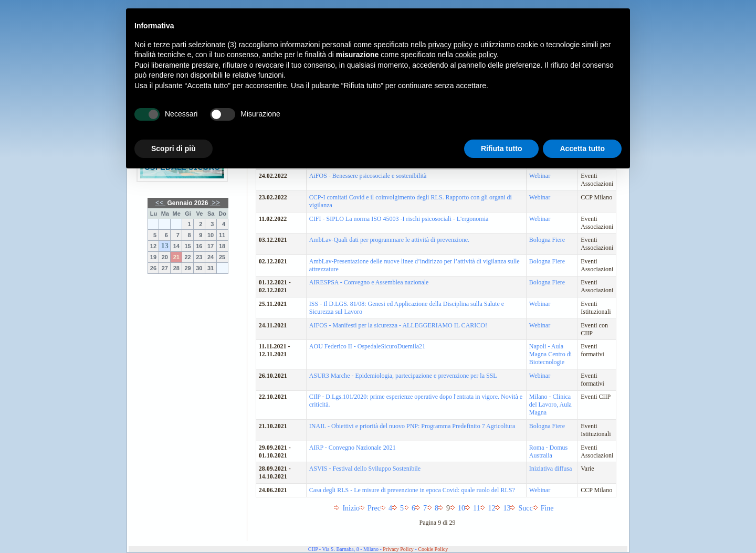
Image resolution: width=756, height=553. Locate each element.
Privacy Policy (398, 549)
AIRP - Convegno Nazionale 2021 (353, 448)
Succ (525, 508)
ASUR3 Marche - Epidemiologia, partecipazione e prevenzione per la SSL (403, 376)
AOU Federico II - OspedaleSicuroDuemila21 (367, 346)
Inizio (351, 508)
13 (165, 246)
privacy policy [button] (450, 45)
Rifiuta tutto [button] (502, 148)
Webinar (540, 197)
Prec (374, 508)
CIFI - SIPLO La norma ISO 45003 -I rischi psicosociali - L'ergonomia (399, 219)
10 (461, 508)
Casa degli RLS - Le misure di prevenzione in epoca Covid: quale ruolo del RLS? (412, 490)
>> (215, 203)
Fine (547, 508)
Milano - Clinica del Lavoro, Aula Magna (550, 405)
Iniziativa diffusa (550, 469)
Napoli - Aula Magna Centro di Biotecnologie (550, 354)
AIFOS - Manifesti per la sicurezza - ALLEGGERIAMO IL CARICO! (398, 325)
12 (491, 508)
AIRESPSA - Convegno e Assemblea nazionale (369, 282)
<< (160, 203)
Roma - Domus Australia (548, 451)
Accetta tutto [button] (582, 148)
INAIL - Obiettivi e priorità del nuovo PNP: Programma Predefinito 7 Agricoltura (412, 426)
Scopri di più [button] (174, 148)
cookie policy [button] (476, 55)
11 (476, 508)
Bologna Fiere (547, 240)
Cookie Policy (433, 549)
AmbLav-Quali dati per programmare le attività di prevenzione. (389, 240)
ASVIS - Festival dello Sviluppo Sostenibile (365, 469)
